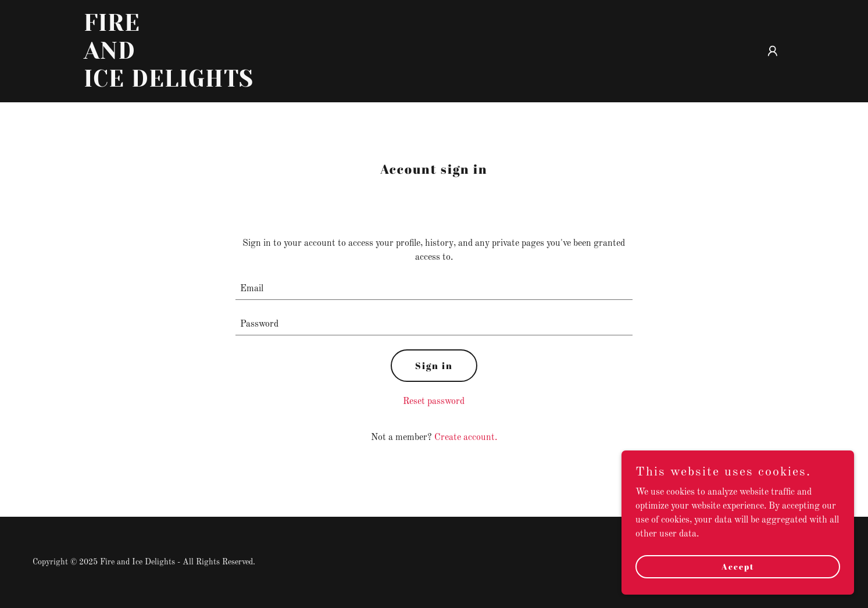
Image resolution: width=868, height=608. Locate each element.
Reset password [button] (434, 402)
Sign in (434, 366)
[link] (206, 84)
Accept (738, 566)
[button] (773, 51)
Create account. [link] (466, 438)
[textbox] (434, 289)
